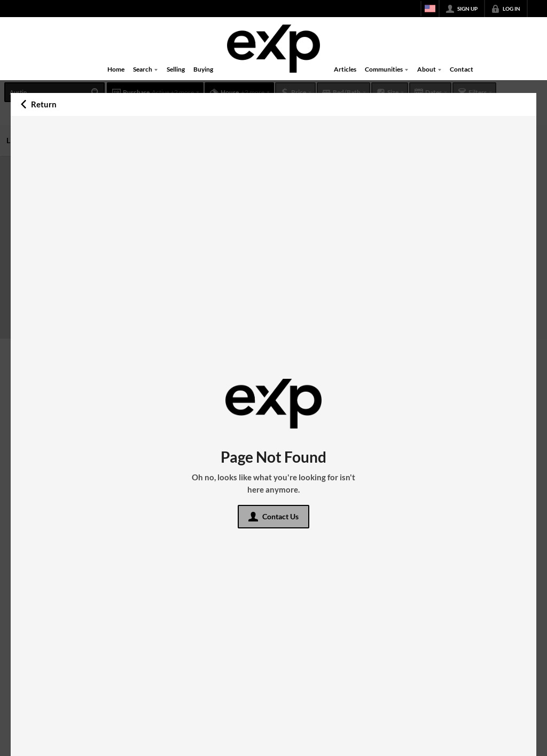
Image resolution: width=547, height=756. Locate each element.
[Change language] (430, 9)
